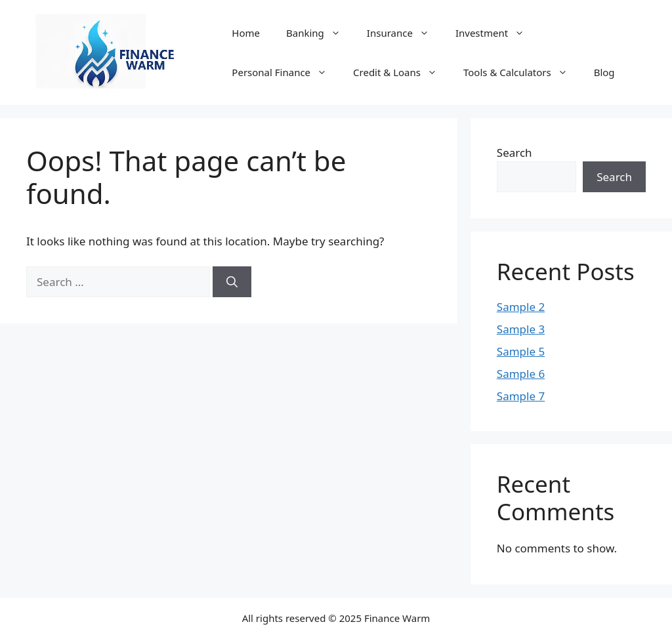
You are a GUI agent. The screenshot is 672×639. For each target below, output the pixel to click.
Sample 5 (521, 351)
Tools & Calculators (522, 72)
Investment (496, 33)
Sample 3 (521, 329)
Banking (320, 33)
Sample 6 (521, 374)
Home (246, 33)
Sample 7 (521, 396)
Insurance (405, 33)
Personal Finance (286, 72)
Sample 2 (521, 307)
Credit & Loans (402, 72)
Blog (604, 72)
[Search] (232, 282)
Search (514, 153)
